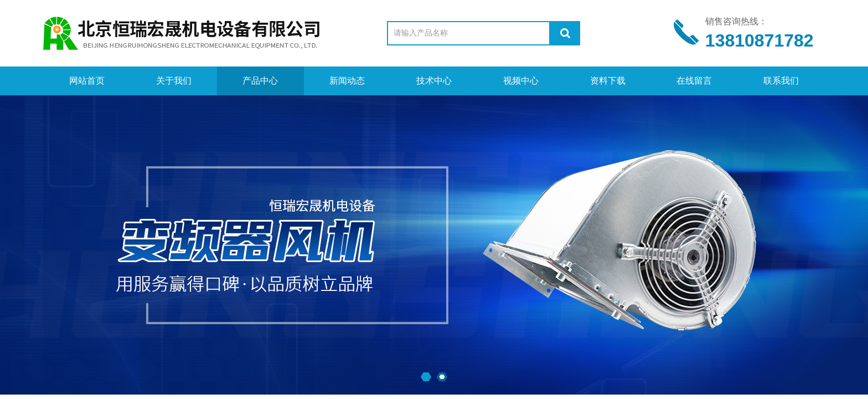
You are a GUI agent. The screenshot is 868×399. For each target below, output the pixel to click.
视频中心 (521, 81)
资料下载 (608, 81)
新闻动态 (347, 81)
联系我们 (781, 81)
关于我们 (174, 81)
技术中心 (434, 81)
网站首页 (87, 81)
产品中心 (260, 81)
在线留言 (694, 81)
